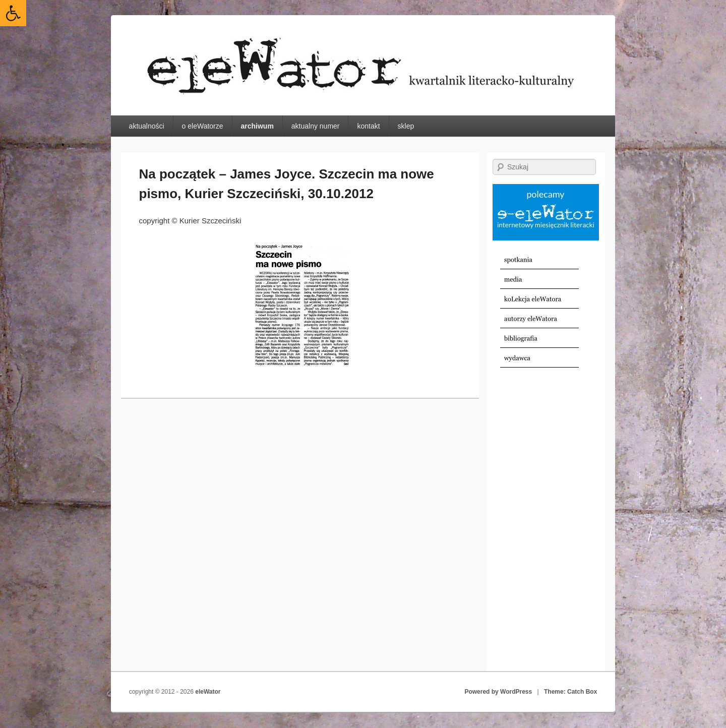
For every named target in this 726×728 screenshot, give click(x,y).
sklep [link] (406, 126)
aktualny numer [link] (316, 126)
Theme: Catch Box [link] (570, 692)
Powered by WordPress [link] (498, 692)
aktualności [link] (147, 126)
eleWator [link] (208, 692)
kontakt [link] (368, 126)
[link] (13, 13)
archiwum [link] (257, 126)
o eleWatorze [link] (203, 126)
